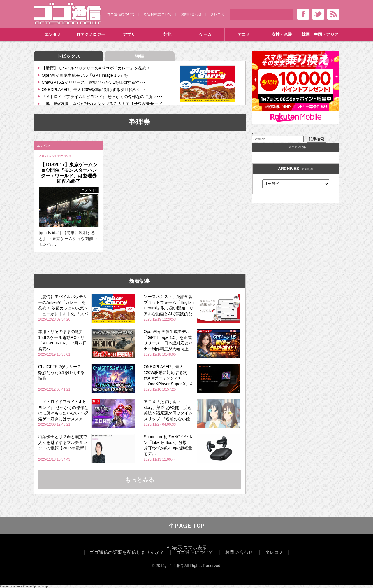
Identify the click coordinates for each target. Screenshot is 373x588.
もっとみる (140, 480)
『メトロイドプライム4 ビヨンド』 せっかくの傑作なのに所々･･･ (102, 97)
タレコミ (217, 14)
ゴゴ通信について (121, 14)
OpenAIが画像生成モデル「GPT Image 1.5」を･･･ (88, 75)
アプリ (129, 34)
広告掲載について (158, 14)
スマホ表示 (195, 548)
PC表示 (174, 548)
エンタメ (53, 34)
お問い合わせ (191, 14)
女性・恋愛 (282, 34)
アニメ (244, 34)
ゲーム (205, 34)
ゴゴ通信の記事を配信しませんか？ (127, 552)
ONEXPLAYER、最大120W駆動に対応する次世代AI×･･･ (93, 90)
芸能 (167, 34)
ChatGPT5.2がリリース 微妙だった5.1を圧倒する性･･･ (94, 82)
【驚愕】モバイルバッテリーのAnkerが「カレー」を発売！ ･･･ (100, 68)
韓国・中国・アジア (320, 34)
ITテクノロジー (91, 34)
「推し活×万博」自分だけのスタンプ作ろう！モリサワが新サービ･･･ (105, 104)
